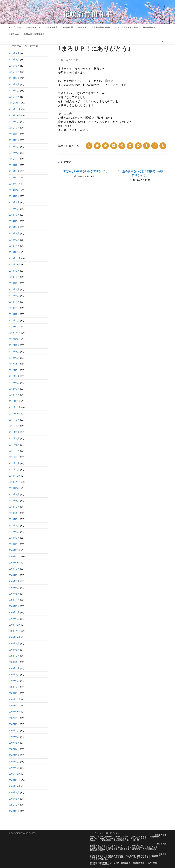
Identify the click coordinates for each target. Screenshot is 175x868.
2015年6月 (14, 140)
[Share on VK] (130, 146)
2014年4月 (14, 227)
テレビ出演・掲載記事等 (120, 863)
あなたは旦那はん (98, 849)
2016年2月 (14, 90)
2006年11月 (15, 780)
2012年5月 (14, 370)
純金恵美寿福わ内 (116, 856)
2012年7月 (14, 358)
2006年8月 (14, 799)
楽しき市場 (125, 849)
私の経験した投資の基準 (100, 840)
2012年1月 (14, 395)
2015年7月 (14, 134)
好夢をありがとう (139, 837)
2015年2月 (14, 165)
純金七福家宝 (120, 857)
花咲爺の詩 (162, 844)
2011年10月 (15, 414)
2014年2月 (14, 240)
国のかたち (113, 849)
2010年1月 (14, 544)
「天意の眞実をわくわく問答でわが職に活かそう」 (140, 173)
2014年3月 (14, 233)
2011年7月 (14, 432)
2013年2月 (14, 314)
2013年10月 (15, 264)
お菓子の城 (152, 863)
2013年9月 (14, 271)
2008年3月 (14, 681)
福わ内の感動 (106, 857)
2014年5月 (14, 221)
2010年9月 (14, 494)
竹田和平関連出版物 (99, 863)
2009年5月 (14, 594)
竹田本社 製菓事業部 (99, 864)
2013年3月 (14, 308)
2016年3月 (14, 84)
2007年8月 (14, 724)
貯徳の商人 (140, 838)
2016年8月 (14, 59)
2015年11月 (15, 109)
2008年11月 (15, 631)
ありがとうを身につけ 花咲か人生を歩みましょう (111, 838)
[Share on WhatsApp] (163, 146)
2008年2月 (14, 687)
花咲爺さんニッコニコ (99, 845)
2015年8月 (14, 128)
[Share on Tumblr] (146, 146)
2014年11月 (15, 184)
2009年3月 (14, 606)
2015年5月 (14, 146)
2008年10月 (15, 637)
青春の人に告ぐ (122, 837)
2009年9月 (14, 569)
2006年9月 (14, 792)
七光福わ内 (156, 856)
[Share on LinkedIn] (114, 146)
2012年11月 (15, 333)
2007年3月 (14, 755)
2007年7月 (14, 730)
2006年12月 (15, 774)
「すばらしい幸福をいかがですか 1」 (84, 171)
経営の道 (136, 849)
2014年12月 (15, 178)
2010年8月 (14, 500)
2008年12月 (15, 625)
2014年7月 (14, 209)
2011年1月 (14, 469)
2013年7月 (14, 283)
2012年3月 (14, 383)
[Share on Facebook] (97, 146)
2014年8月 (14, 202)
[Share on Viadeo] (155, 146)
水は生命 (131, 847)
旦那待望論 (154, 837)
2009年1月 (14, 619)
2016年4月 (14, 78)
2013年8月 (14, 277)
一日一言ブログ (111, 833)
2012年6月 (14, 364)
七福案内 (94, 857)
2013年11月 (15, 258)
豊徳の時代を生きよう (99, 850)
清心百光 (132, 857)
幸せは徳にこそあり (122, 840)
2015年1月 (14, 171)
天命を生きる (152, 847)
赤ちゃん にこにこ (120, 845)
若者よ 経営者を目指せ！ (101, 837)
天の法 (141, 847)
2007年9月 (14, 718)
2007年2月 (14, 761)
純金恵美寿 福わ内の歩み (137, 856)
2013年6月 (14, 289)
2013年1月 (14, 320)
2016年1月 (14, 97)
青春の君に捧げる (139, 845)
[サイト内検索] (163, 41)
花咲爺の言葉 (161, 835)
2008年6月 (14, 662)
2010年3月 (14, 532)
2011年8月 (14, 426)
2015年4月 (14, 153)
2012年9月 (14, 345)
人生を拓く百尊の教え (99, 859)
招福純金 (163, 854)
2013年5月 (14, 295)
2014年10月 (15, 190)
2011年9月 (14, 420)
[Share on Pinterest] (105, 146)
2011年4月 (14, 451)
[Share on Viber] (122, 146)
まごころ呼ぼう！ (98, 856)
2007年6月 (14, 737)
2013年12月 (15, 252)
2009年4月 (14, 600)
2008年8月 (14, 650)
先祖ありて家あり (98, 847)
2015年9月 (14, 122)
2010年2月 (14, 538)
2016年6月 (14, 66)
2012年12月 (15, 327)
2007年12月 (15, 699)
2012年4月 (14, 376)
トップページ (96, 833)
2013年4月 (14, 302)
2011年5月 (14, 445)
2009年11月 (15, 556)
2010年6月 (14, 513)
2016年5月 (14, 72)
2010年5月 (14, 519)
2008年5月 (14, 668)
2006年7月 (14, 805)
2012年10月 (15, 339)
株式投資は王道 (149, 849)
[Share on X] (89, 146)
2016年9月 (14, 53)
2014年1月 (14, 246)
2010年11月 (15, 482)
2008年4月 (14, 674)
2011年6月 (14, 438)
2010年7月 (14, 507)
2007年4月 (14, 749)
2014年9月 (14, 196)
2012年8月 (14, 351)
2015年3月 (14, 159)
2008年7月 (14, 656)
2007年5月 (14, 743)
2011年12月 (15, 401)
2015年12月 (15, 103)
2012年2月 (14, 389)
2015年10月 (15, 115)
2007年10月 (15, 712)
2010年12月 (15, 476)
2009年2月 (14, 612)
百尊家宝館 (144, 857)
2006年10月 (15, 786)
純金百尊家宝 (139, 863)
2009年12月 (15, 550)
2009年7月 (14, 581)
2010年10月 (15, 488)
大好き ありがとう (116, 847)
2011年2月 (14, 463)
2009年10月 (15, 563)
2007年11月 (15, 705)
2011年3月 (14, 457)
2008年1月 (14, 693)
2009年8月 (14, 575)
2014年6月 (14, 215)
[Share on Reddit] (138, 146)
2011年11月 (15, 407)
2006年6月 (14, 811)
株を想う (137, 840)
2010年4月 (14, 525)
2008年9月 (14, 643)
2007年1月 (14, 768)
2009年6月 (14, 588)
